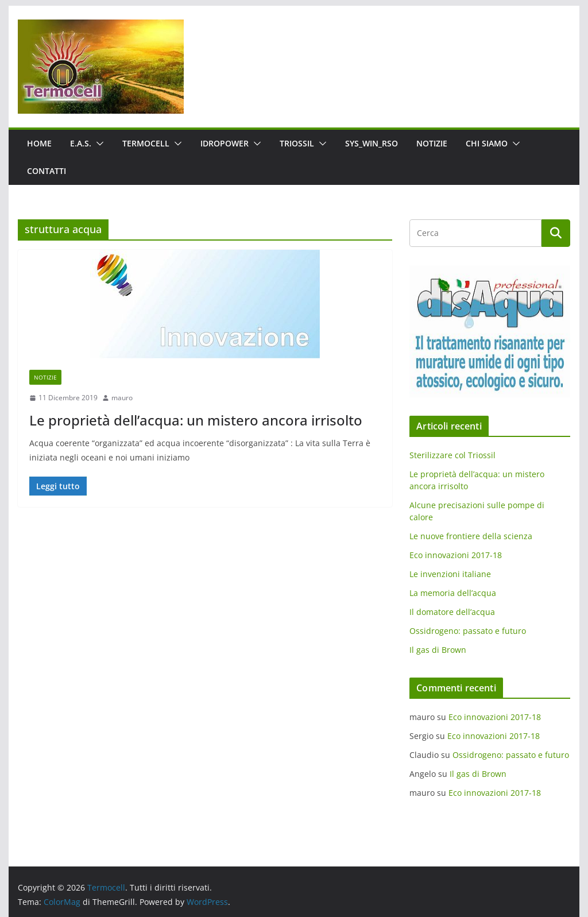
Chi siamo (487, 143)
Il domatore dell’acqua (452, 612)
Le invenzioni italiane (450, 574)
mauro (122, 398)
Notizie (432, 143)
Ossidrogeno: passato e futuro (468, 631)
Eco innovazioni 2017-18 (456, 555)
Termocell (146, 143)
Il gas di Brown (438, 650)
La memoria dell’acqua (453, 593)
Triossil (297, 143)
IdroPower (225, 143)
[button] (98, 144)
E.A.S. (81, 143)
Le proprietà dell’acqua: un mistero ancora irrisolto (196, 420)
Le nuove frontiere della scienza (471, 536)
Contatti (47, 171)
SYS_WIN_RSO (372, 143)
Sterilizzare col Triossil (452, 455)
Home (39, 143)
